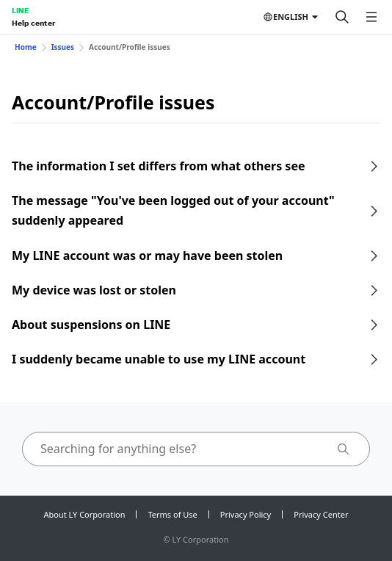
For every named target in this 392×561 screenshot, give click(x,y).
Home (26, 47)
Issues (63, 47)
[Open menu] (371, 17)
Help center (33, 23)
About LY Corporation (85, 514)
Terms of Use (172, 514)
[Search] (342, 17)
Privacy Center (321, 514)
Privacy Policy (246, 514)
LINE (20, 10)
